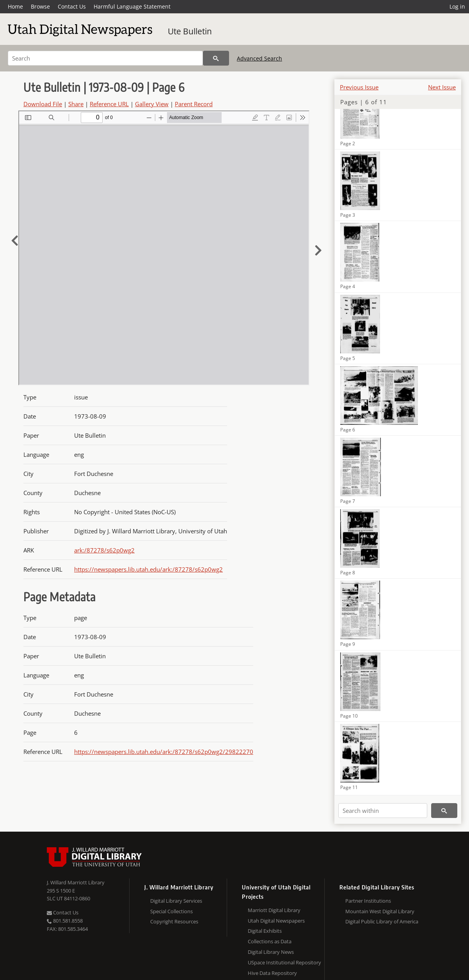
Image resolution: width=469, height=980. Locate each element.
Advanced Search (259, 58)
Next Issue (442, 87)
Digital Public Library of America (382, 921)
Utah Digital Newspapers (276, 921)
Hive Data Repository (272, 973)
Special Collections (171, 911)
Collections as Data (270, 941)
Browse (40, 6)
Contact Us (72, 6)
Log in (457, 6)
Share (76, 104)
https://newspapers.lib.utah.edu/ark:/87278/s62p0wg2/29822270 (164, 752)
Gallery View (152, 104)
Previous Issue (359, 87)
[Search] (105, 58)
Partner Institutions (368, 901)
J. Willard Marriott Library (76, 882)
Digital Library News (271, 952)
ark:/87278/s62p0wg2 (104, 550)
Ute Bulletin (190, 31)
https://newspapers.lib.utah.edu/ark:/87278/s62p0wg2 (148, 569)
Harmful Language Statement (132, 6)
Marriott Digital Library (274, 910)
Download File (43, 104)
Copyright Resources (174, 921)
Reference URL (109, 104)
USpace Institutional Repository (284, 962)
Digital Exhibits (265, 931)
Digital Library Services (176, 901)
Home (15, 6)
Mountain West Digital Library (380, 911)
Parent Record (194, 104)
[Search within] (383, 811)
